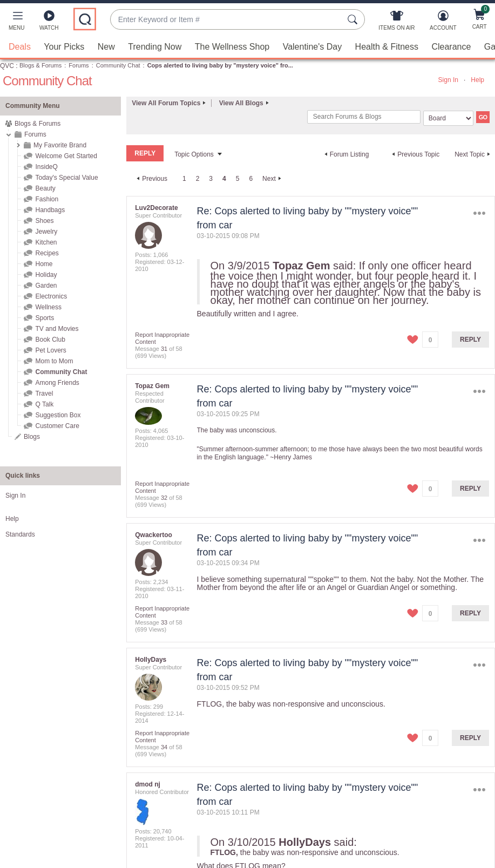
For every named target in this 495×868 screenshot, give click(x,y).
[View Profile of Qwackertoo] (154, 535)
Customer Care (57, 426)
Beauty (45, 188)
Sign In (448, 80)
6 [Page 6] (251, 179)
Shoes (44, 221)
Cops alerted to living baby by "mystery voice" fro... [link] (220, 65)
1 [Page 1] (184, 179)
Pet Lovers (50, 350)
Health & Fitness (387, 47)
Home (44, 264)
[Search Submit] (354, 19)
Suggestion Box (58, 415)
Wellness (48, 307)
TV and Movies (57, 329)
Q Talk (44, 404)
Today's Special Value (66, 178)
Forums (79, 65)
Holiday (46, 275)
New (106, 47)
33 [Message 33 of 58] (164, 622)
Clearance (451, 47)
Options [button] (480, 213)
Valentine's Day (312, 47)
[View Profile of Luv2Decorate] (156, 208)
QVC (7, 66)
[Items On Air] (396, 23)
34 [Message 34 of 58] (164, 747)
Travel (44, 394)
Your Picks (64, 47)
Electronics (51, 296)
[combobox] (227, 20)
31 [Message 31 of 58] (164, 349)
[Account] (443, 23)
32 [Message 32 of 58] (164, 498)
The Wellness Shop (232, 47)
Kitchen (46, 242)
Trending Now (155, 47)
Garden (46, 286)
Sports (45, 318)
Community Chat (118, 65)
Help (477, 80)
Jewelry (46, 232)
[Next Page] (273, 179)
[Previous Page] (151, 179)
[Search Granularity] (448, 118)
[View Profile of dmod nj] (148, 784)
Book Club (50, 340)
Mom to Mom (54, 361)
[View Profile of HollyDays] (151, 660)
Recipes (47, 253)
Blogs (32, 437)
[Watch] (49, 23)
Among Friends (57, 383)
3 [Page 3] (211, 179)
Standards (20, 534)
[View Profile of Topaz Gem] (152, 386)
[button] (16, 23)
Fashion (47, 199)
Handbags (50, 210)
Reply (470, 340)
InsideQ (46, 167)
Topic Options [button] (194, 154)
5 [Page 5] (238, 179)
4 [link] (224, 179)
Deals (20, 47)
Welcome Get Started (66, 156)
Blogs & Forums (40, 65)
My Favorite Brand (60, 145)
